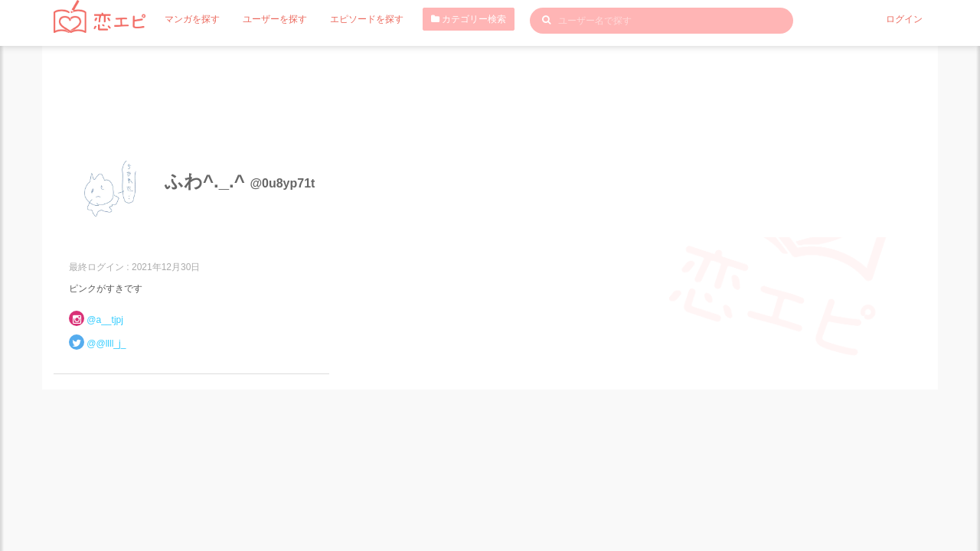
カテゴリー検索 (469, 19)
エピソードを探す (367, 19)
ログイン (904, 19)
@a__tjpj (105, 320)
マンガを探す (192, 19)
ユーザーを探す (275, 19)
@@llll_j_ (106, 344)
